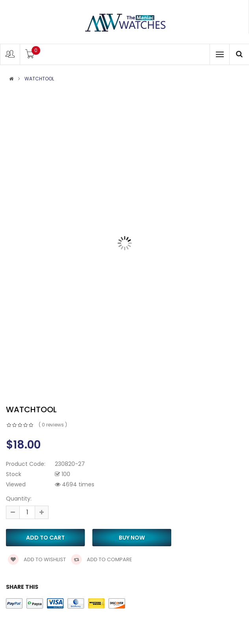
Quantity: (19, 499)
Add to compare (102, 559)
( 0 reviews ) (53, 425)
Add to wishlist (37, 559)
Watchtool (39, 79)
